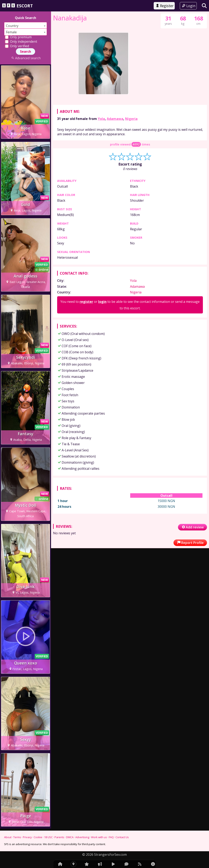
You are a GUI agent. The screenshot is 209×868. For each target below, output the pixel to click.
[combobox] (26, 26)
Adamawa (115, 224)
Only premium (18, 37)
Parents (59, 837)
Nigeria (131, 224)
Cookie (38, 837)
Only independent (21, 41)
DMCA (70, 837)
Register (164, 6)
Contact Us (122, 837)
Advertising (82, 837)
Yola (101, 224)
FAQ (111, 837)
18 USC (48, 837)
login (102, 407)
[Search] (204, 6)
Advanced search (25, 58)
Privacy (27, 837)
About (8, 837)
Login (188, 6)
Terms (17, 837)
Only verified (17, 46)
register (86, 407)
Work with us (99, 837)
